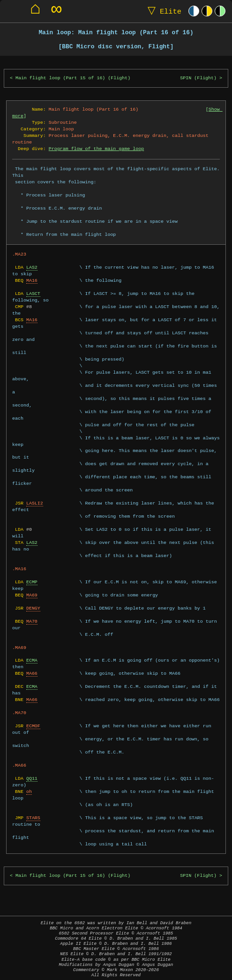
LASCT (33, 294)
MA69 (32, 595)
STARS (33, 818)
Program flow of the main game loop (96, 149)
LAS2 (32, 267)
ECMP (32, 582)
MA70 (32, 621)
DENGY (33, 608)
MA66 (32, 673)
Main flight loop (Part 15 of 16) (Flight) (73, 78)
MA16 (32, 280)
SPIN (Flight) (198, 78)
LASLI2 (35, 503)
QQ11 (32, 778)
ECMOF (33, 726)
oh (29, 792)
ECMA (32, 660)
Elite (162, 11)
